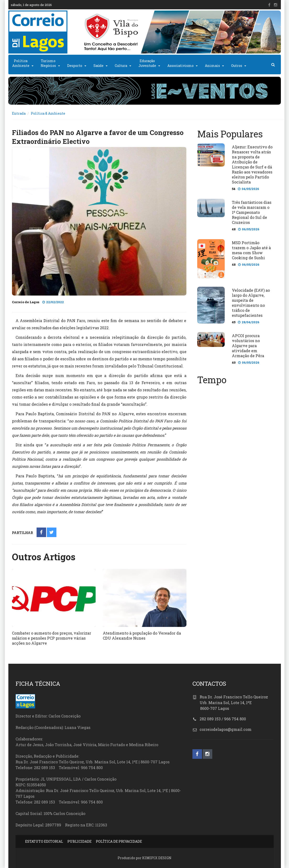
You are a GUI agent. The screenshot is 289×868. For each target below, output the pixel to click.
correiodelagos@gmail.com (226, 729)
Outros (237, 66)
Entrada (19, 113)
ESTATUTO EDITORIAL (44, 841)
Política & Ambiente (48, 113)
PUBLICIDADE (79, 841)
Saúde (98, 66)
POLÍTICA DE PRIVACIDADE (119, 841)
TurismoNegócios (48, 63)
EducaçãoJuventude (147, 63)
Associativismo (180, 66)
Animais (212, 66)
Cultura (121, 66)
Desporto (75, 66)
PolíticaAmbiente (21, 63)
